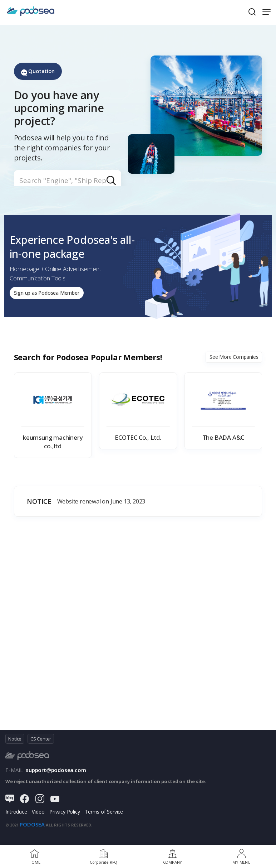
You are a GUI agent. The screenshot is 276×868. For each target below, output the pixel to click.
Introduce (16, 815)
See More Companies (234, 360)
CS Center (41, 742)
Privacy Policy (65, 815)
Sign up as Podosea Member (51, 295)
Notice (15, 742)
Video (38, 815)
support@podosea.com (56, 773)
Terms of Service (104, 815)
